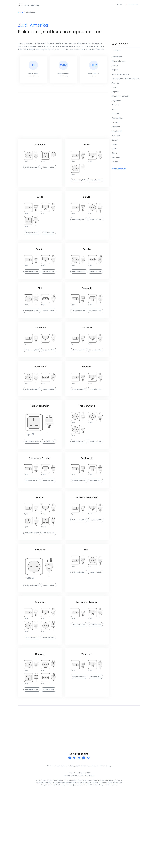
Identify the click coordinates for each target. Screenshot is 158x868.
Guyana (40, 549)
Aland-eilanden (119, 62)
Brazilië (87, 264)
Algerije (115, 71)
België (114, 145)
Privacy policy (75, 842)
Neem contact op (54, 842)
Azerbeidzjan (117, 119)
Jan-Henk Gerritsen (88, 852)
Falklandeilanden (40, 445)
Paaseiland (40, 400)
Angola (115, 88)
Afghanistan (117, 58)
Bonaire (40, 264)
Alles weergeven (119, 170)
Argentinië (40, 147)
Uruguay (40, 725)
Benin (114, 154)
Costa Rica (40, 354)
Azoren (115, 123)
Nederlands (131, 5)
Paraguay (40, 608)
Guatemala (87, 504)
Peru (87, 608)
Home (118, 5)
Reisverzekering (105, 842)
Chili (40, 309)
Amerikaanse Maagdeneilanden (126, 80)
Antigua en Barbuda (120, 97)
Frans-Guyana (87, 445)
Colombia (87, 309)
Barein (115, 141)
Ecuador (87, 400)
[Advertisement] (63, 115)
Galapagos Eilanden (40, 504)
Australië (116, 115)
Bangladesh (117, 132)
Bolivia (87, 205)
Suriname (40, 666)
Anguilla (115, 93)
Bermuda (116, 158)
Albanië (115, 66)
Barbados (116, 137)
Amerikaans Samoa (120, 75)
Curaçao (87, 354)
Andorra (115, 84)
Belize (40, 205)
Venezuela (87, 725)
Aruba (87, 147)
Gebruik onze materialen (90, 842)
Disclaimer (65, 842)
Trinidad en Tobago (87, 666)
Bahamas (116, 128)
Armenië (116, 106)
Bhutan (115, 163)
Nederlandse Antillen (87, 549)
